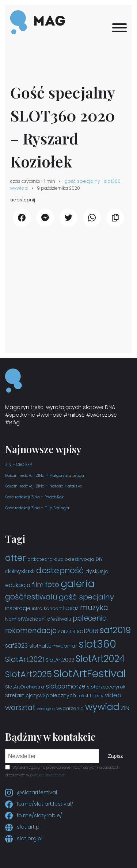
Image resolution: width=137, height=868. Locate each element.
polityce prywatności (48, 775)
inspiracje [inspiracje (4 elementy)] (18, 608)
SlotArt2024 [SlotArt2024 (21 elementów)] (100, 659)
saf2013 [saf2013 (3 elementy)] (67, 631)
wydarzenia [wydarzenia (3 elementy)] (70, 708)
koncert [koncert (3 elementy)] (53, 608)
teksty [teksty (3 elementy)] (97, 696)
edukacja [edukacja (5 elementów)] (18, 585)
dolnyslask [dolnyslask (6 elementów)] (20, 571)
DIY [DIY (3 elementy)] (99, 559)
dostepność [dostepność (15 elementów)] (60, 570)
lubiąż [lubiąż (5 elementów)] (71, 608)
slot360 (112, 181)
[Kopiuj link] (115, 218)
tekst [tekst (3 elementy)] (83, 696)
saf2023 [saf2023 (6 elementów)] (16, 646)
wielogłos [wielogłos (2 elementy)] (46, 709)
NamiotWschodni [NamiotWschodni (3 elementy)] (25, 619)
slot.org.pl (24, 838)
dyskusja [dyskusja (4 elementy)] (97, 571)
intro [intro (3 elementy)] (37, 608)
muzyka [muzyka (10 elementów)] (94, 607)
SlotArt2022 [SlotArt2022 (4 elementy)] (60, 660)
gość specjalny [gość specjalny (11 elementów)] (86, 597)
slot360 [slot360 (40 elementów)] (97, 644)
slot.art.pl (23, 827)
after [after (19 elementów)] (16, 558)
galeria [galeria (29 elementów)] (78, 584)
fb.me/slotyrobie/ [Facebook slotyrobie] (34, 815)
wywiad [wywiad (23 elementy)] (102, 707)
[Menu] (119, 28)
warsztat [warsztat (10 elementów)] (20, 707)
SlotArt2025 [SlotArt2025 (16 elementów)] (28, 674)
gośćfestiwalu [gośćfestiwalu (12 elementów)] (31, 597)
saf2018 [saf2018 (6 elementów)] (87, 631)
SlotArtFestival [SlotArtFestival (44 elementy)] (90, 673)
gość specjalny (82, 181)
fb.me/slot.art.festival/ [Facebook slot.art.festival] (39, 804)
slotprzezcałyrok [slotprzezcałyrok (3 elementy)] (106, 687)
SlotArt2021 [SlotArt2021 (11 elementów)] (25, 659)
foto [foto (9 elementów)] (52, 585)
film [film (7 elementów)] (38, 585)
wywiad (19, 188)
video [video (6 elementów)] (113, 695)
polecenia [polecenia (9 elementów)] (90, 618)
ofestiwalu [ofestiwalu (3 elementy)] (59, 619)
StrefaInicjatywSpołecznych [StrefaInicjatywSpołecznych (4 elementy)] (41, 695)
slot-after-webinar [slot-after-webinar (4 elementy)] (53, 646)
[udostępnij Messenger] (45, 218)
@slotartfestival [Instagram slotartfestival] (31, 792)
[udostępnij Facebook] (22, 218)
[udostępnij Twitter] (68, 218)
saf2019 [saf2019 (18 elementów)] (115, 630)
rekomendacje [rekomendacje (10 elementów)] (31, 630)
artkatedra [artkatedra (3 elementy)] (40, 559)
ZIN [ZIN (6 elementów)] (125, 708)
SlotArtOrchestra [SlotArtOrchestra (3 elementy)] (25, 687)
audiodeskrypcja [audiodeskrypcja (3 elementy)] (74, 559)
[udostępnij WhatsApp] (92, 218)
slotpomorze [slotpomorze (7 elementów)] (66, 686)
